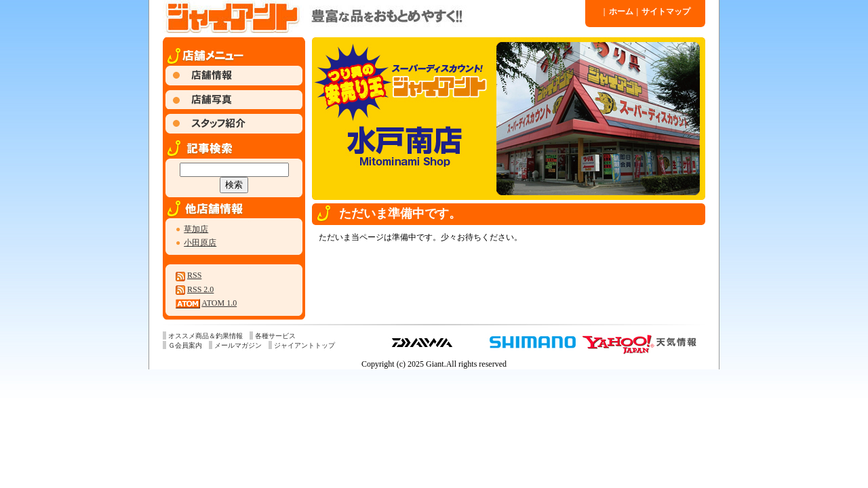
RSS (194, 275)
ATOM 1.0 (219, 303)
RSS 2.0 (200, 289)
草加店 (196, 229)
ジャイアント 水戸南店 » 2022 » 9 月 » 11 (373, 17)
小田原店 (200, 243)
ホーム (618, 12)
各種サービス (275, 336)
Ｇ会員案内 (185, 345)
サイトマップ (664, 12)
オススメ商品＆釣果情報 (205, 336)
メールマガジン (238, 345)
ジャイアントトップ (304, 345)
